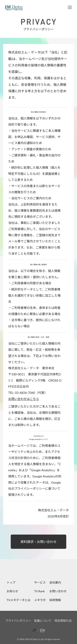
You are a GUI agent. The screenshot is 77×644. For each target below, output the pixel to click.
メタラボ (40, 600)
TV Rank (39, 591)
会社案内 (55, 582)
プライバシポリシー (18, 621)
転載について (43, 621)
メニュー (70, 7)
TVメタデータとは (19, 600)
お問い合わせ (58, 591)
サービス (40, 582)
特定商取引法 (63, 621)
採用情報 (55, 600)
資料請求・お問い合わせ (39, 542)
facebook (28, 571)
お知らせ (12, 591)
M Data (14, 8)
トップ (11, 582)
